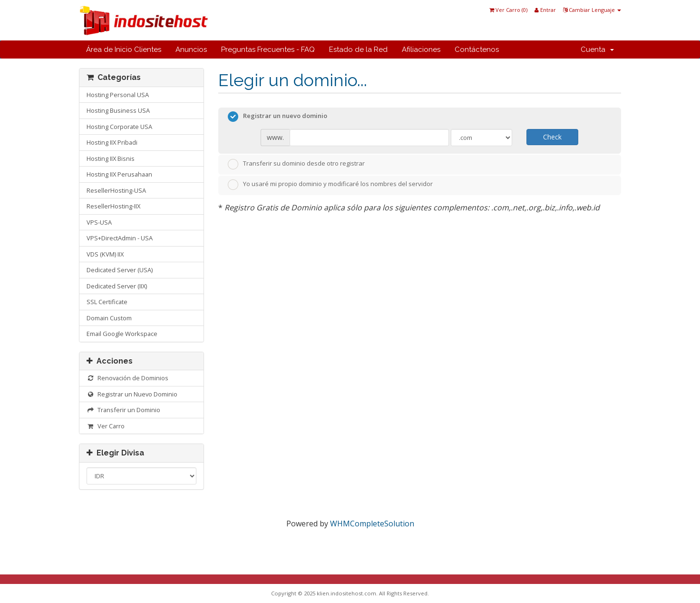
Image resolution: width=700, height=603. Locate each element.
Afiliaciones (421, 49)
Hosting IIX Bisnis (111, 158)
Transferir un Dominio (123, 410)
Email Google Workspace (122, 334)
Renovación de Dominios (127, 378)
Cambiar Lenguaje (592, 10)
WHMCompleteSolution (372, 524)
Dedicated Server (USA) (120, 270)
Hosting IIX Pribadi (112, 142)
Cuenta (597, 49)
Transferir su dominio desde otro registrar (296, 164)
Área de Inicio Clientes (124, 49)
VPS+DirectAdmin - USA (120, 238)
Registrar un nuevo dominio (277, 117)
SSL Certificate (107, 302)
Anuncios (191, 49)
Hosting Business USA (118, 110)
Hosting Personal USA (118, 95)
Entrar (545, 10)
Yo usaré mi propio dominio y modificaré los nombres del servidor (330, 185)
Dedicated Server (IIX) (117, 286)
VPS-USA (99, 222)
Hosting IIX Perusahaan (119, 174)
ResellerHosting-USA (116, 190)
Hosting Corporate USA (119, 127)
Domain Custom (109, 318)
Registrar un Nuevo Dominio (132, 394)
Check (552, 137)
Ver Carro (106, 426)
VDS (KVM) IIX (105, 254)
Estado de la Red (358, 49)
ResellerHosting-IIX (113, 206)
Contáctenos (477, 49)
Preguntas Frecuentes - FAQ (268, 49)
